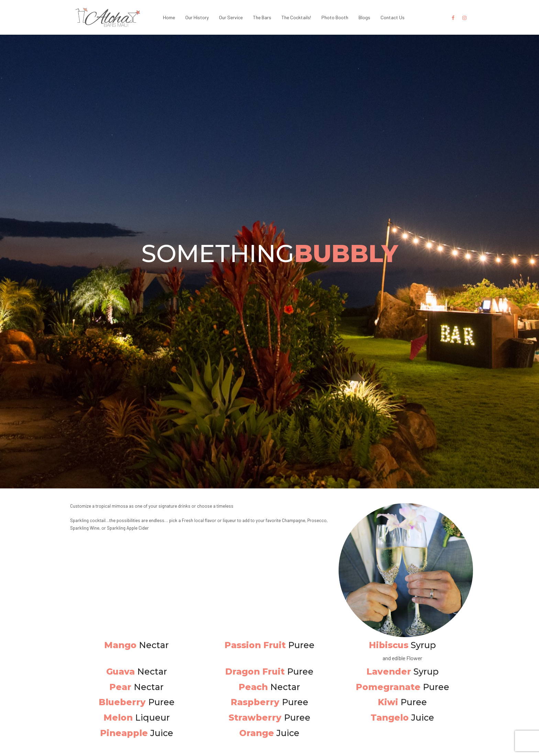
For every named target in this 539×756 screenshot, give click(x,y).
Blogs (364, 17)
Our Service (231, 17)
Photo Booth (335, 17)
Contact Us (393, 17)
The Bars (262, 17)
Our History (197, 17)
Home (169, 17)
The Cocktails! (296, 17)
